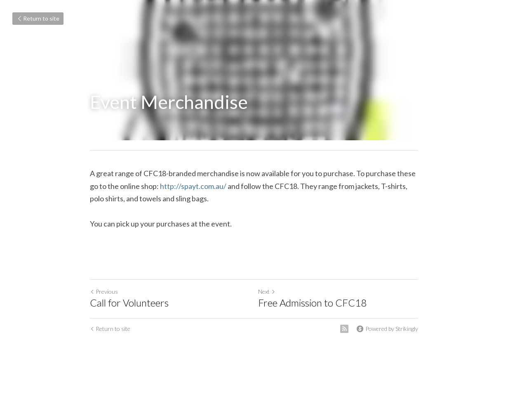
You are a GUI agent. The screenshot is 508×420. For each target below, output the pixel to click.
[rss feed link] (344, 329)
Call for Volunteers (129, 303)
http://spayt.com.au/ (193, 186)
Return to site (38, 18)
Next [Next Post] (267, 291)
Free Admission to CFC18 (312, 303)
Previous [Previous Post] (104, 291)
